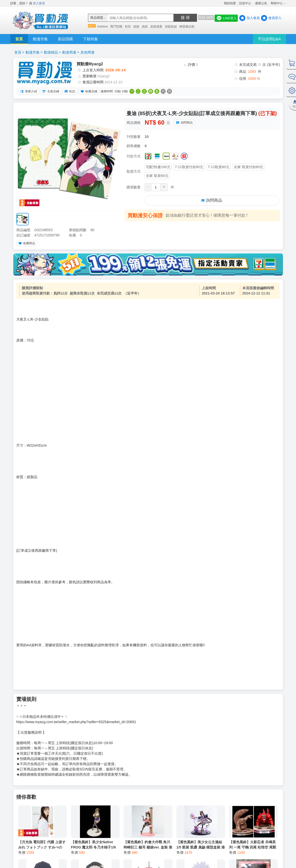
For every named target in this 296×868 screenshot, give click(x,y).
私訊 (69, 91)
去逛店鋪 (50, 91)
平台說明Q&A (269, 39)
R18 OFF (206, 18)
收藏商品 (26, 243)
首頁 (19, 39)
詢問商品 (184, 123)
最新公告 (261, 3)
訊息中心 (245, 3)
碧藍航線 (171, 27)
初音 (128, 27)
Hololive (103, 27)
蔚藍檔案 (156, 27)
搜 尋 (185, 18)
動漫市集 (40, 39)
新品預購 (65, 39)
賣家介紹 (28, 91)
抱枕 (145, 27)
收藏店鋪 (88, 91)
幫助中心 (277, 3)
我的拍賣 (230, 3)
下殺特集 (90, 39)
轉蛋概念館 (187, 27)
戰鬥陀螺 (116, 27)
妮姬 (136, 27)
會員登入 (275, 18)
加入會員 (39, 3)
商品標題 (97, 18)
